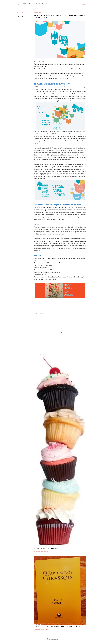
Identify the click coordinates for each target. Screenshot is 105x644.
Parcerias (36, 4)
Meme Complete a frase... (47, 548)
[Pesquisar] (84, 5)
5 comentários (44, 630)
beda (19, 19)
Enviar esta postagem (46, 306)
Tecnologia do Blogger (53, 639)
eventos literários (22, 21)
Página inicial (27, 4)
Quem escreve (45, 4)
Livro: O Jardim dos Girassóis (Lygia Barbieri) (57, 627)
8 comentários (45, 551)
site (70, 160)
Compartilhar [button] (21, 13)
